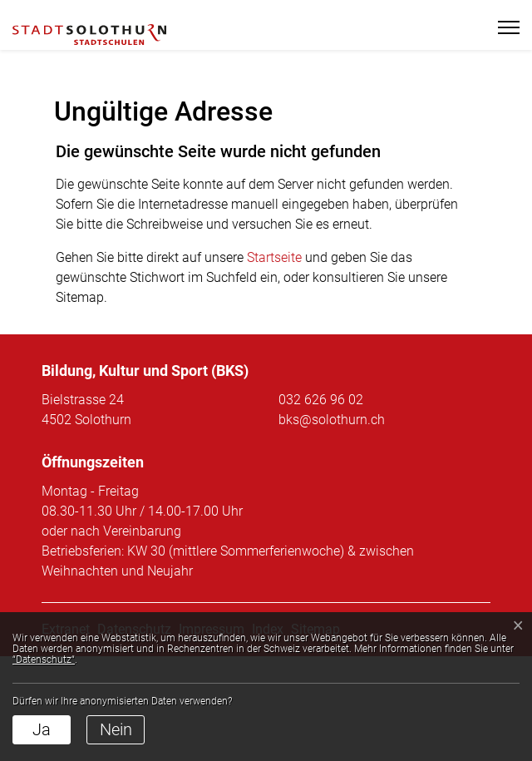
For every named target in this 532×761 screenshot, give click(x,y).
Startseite (274, 362)
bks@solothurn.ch (332, 524)
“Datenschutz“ (44, 660)
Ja (42, 729)
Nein (116, 729)
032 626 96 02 (321, 504)
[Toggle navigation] (502, 27)
